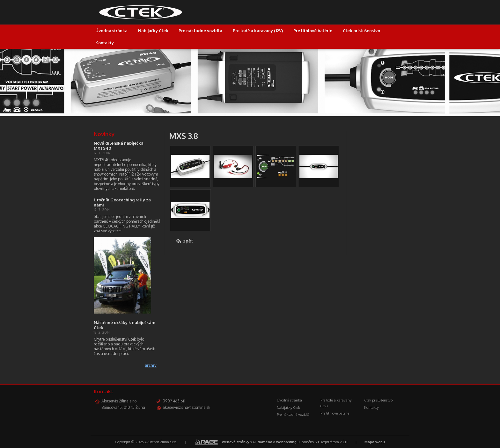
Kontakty (105, 43)
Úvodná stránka (111, 31)
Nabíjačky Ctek (153, 31)
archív (151, 365)
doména (265, 442)
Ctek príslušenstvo (361, 31)
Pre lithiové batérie (313, 31)
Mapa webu (375, 442)
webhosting (286, 442)
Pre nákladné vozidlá (200, 31)
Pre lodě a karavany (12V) (258, 31)
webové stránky (236, 442)
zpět (188, 241)
